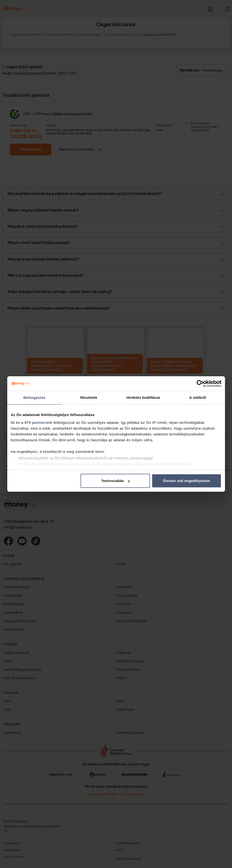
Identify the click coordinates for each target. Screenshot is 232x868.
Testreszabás (115, 481)
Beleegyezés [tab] (34, 397)
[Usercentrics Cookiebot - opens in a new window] (200, 384)
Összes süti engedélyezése (186, 481)
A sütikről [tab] (198, 397)
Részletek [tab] (89, 397)
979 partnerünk (38, 422)
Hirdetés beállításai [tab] (143, 397)
